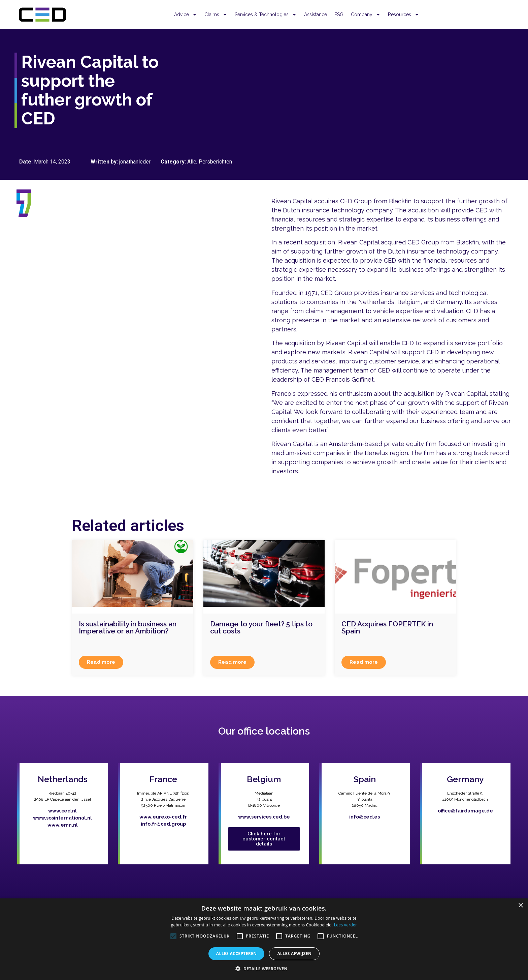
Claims (216, 14)
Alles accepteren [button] (237, 954)
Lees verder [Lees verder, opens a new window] (346, 925)
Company (366, 14)
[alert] (264, 939)
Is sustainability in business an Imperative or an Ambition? (128, 627)
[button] (264, 969)
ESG (339, 14)
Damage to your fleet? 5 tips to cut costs (261, 627)
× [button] (520, 906)
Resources (404, 14)
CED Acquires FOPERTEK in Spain (387, 627)
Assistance (316, 14)
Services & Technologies (266, 14)
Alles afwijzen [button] (294, 954)
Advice (186, 14)
